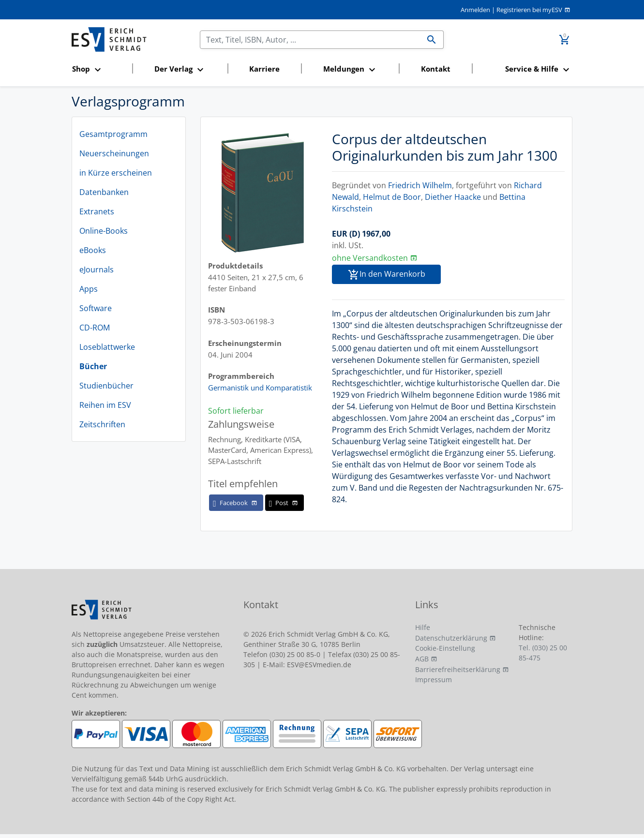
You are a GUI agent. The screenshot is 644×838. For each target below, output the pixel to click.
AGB (422, 659)
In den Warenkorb (387, 275)
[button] (99, 69)
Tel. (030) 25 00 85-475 (543, 653)
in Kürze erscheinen (116, 173)
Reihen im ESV (105, 405)
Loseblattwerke (107, 347)
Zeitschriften (102, 424)
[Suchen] (310, 40)
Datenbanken (104, 192)
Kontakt (436, 69)
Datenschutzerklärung (451, 638)
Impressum (434, 680)
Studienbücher (106, 386)
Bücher (93, 366)
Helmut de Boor (392, 197)
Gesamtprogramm (113, 134)
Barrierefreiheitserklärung (458, 669)
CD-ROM (95, 328)
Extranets (97, 211)
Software (96, 308)
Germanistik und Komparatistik (260, 388)
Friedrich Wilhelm (420, 185)
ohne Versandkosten (370, 258)
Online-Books (104, 231)
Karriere (264, 69)
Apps (89, 289)
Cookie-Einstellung (445, 648)
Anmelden (475, 10)
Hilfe (423, 627)
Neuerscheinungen (114, 153)
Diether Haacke (453, 197)
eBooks (93, 250)
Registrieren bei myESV (529, 10)
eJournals (97, 269)
